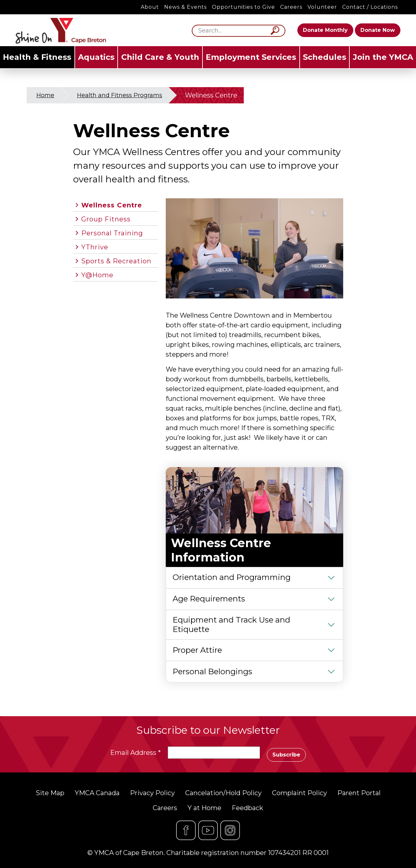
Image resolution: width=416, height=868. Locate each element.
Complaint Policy (299, 793)
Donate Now (378, 30)
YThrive (95, 247)
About (150, 7)
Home (45, 95)
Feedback (247, 808)
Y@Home (97, 275)
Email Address (136, 753)
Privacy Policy (152, 793)
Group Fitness (106, 219)
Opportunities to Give (243, 7)
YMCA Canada (97, 793)
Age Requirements (209, 599)
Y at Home (204, 808)
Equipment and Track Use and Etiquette (231, 625)
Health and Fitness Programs (120, 95)
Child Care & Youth (160, 57)
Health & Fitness (37, 57)
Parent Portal (359, 793)
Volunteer (322, 7)
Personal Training (112, 233)
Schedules (325, 57)
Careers (291, 7)
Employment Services (251, 57)
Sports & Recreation (116, 261)
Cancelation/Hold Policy (223, 793)
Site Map (50, 793)
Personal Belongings (212, 671)
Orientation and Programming (232, 577)
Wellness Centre (112, 205)
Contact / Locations (370, 7)
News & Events (185, 7)
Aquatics (96, 57)
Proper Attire (197, 650)
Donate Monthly (325, 30)
